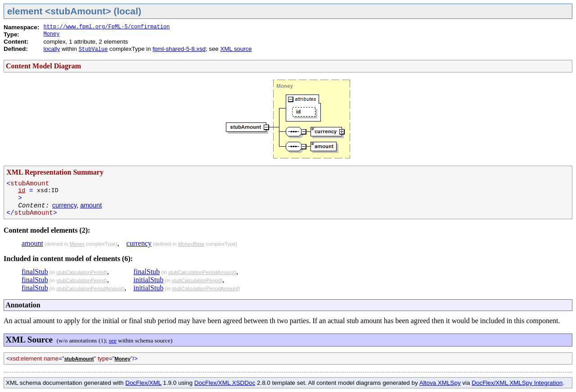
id (22, 191)
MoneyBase (191, 244)
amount (91, 205)
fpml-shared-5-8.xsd (179, 49)
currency (64, 205)
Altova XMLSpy (440, 383)
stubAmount (79, 359)
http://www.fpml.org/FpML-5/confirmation (106, 27)
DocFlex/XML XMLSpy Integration (517, 383)
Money (51, 34)
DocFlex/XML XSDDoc (225, 383)
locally (52, 49)
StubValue (93, 50)
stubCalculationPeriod (81, 272)
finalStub (35, 272)
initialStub (148, 280)
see (113, 340)
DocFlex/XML (143, 383)
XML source (236, 49)
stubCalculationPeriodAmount (89, 288)
